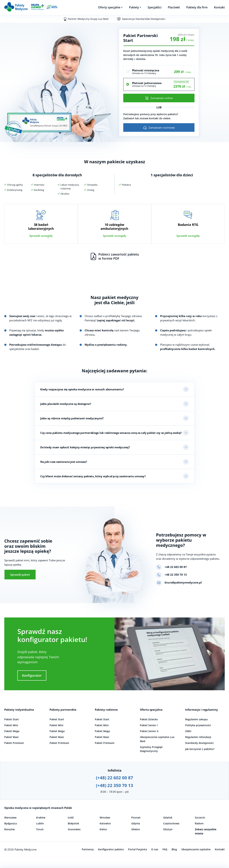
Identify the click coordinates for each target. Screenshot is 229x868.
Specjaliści (154, 7)
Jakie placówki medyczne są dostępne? (66, 404)
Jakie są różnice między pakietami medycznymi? (72, 418)
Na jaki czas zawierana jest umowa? (64, 462)
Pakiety (134, 7)
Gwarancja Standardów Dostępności (144, 19)
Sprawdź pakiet (20, 575)
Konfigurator (32, 675)
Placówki (174, 7)
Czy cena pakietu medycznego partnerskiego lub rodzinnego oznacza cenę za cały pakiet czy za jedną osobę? (111, 433)
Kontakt (219, 7)
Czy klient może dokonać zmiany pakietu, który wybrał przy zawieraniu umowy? (93, 476)
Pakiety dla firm (197, 7)
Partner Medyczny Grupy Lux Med (88, 19)
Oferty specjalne (109, 7)
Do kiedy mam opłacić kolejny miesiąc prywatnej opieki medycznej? (85, 447)
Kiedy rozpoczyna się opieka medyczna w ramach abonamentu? (82, 389)
